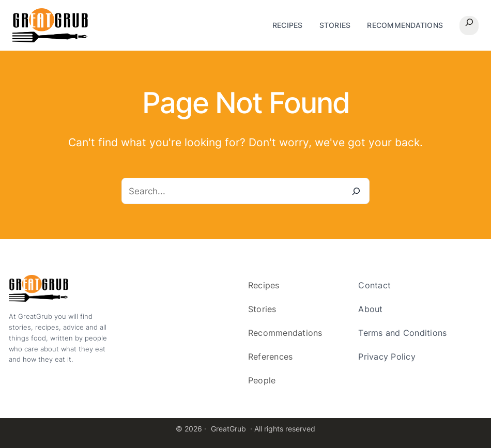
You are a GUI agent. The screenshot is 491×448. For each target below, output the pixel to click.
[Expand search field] (469, 26)
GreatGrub (228, 429)
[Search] (356, 191)
